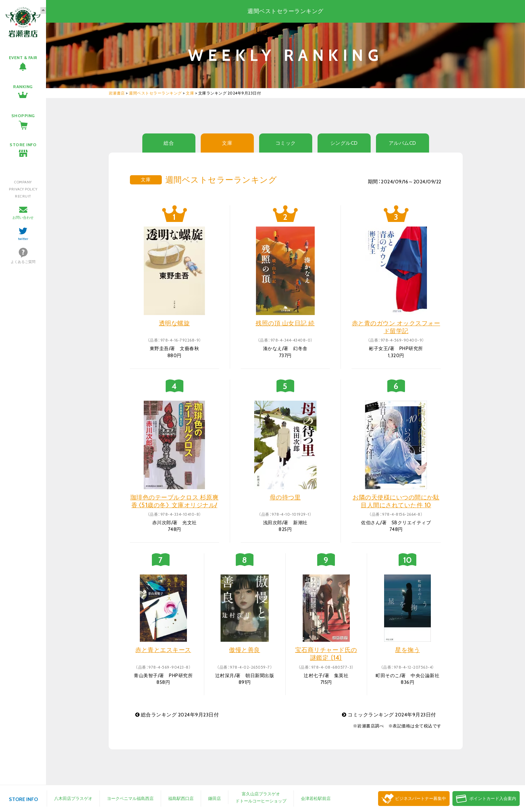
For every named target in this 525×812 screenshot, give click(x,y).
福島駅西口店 (181, 798)
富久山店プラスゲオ (261, 794)
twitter (23, 239)
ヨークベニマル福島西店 (130, 798)
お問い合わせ (23, 218)
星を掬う (407, 650)
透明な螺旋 (175, 323)
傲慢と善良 (245, 650)
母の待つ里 (285, 497)
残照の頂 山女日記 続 (285, 323)
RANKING (23, 87)
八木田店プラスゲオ (73, 798)
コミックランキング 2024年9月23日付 (389, 715)
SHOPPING (23, 116)
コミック (286, 143)
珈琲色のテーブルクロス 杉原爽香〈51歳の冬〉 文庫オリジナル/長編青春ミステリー (175, 505)
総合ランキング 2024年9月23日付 (177, 715)
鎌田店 (215, 798)
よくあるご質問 (23, 262)
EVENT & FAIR (23, 58)
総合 (169, 143)
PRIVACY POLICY (23, 189)
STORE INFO (23, 145)
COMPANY (23, 182)
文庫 (227, 143)
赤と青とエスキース (163, 650)
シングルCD (344, 143)
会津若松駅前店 (316, 798)
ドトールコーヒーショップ (261, 801)
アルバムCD (403, 143)
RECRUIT (23, 196)
